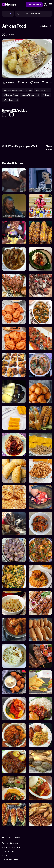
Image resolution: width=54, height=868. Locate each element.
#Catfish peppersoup (13, 90)
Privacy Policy (9, 851)
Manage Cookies (10, 859)
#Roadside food (11, 100)
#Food (29, 90)
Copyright (7, 855)
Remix (22, 82)
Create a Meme (34, 5)
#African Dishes (43, 90)
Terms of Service (10, 843)
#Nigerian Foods (11, 95)
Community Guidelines (13, 847)
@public (10, 35)
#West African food (30, 95)
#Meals (46, 95)
